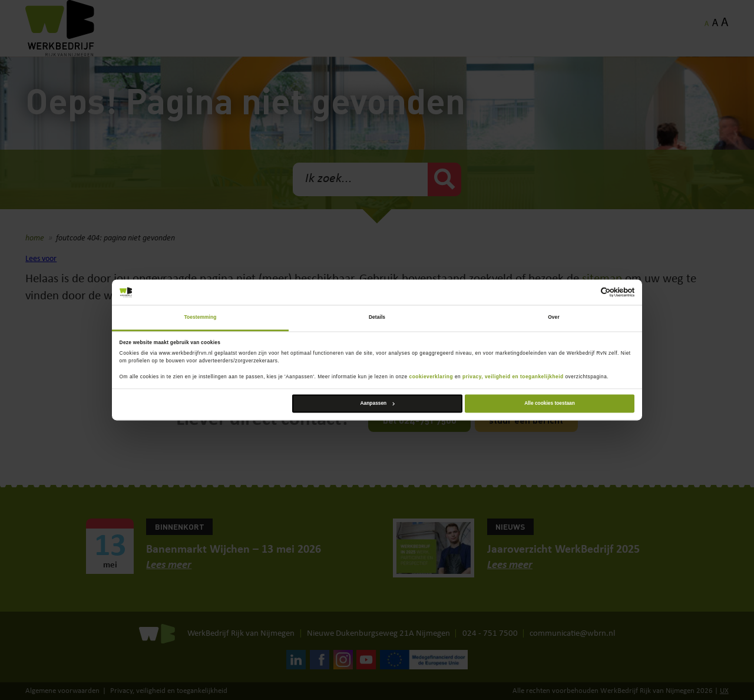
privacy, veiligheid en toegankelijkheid (513, 377)
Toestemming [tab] (201, 318)
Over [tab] (554, 318)
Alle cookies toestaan (550, 404)
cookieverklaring (431, 377)
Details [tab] (377, 318)
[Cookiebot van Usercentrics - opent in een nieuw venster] (583, 293)
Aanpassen (378, 404)
